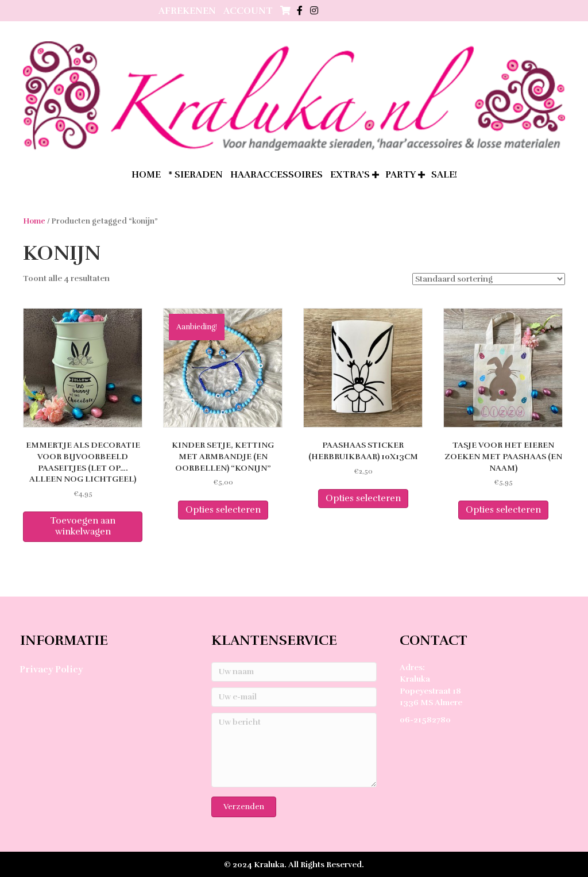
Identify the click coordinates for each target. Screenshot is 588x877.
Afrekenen (187, 11)
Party (401, 175)
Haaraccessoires (276, 175)
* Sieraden (196, 175)
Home (34, 221)
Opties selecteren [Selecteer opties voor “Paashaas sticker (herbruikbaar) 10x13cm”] (363, 498)
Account (248, 11)
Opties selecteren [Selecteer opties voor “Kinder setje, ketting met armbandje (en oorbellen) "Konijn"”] (223, 510)
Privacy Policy (51, 670)
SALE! (444, 175)
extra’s (350, 175)
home (146, 175)
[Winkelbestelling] (489, 279)
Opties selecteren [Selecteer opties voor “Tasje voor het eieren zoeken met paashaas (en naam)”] (503, 510)
